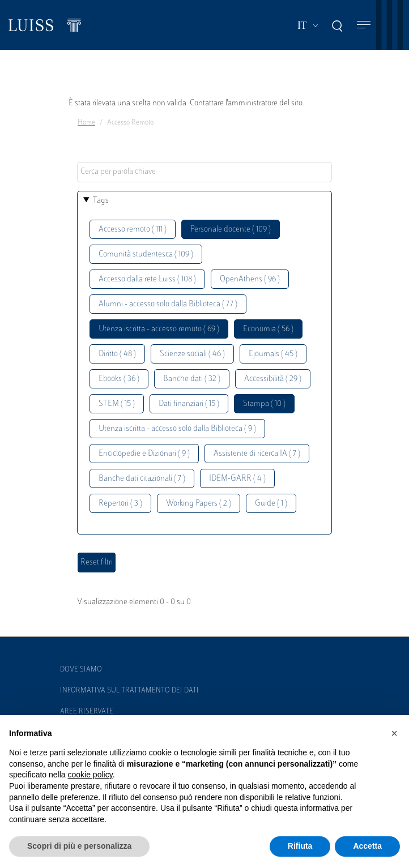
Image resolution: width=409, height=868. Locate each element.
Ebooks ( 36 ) (119, 379)
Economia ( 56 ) (268, 329)
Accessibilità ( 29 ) (273, 379)
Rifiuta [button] (300, 846)
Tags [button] (101, 201)
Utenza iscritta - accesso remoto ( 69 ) (159, 329)
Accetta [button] (367, 846)
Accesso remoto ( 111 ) (133, 230)
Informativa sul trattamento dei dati (129, 691)
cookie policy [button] (90, 775)
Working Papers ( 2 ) (199, 504)
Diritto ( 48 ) (117, 354)
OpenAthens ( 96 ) (250, 279)
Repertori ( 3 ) (120, 504)
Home (86, 123)
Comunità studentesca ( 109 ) (146, 255)
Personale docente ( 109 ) (231, 230)
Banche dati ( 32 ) (192, 379)
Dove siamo (81, 670)
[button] (394, 733)
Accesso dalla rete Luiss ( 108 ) (147, 279)
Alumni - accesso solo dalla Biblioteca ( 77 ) (168, 304)
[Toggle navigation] (364, 25)
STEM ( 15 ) (117, 404)
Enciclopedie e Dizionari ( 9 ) (144, 454)
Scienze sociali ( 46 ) (192, 354)
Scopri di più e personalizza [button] (79, 846)
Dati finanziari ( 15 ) (189, 404)
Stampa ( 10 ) (264, 404)
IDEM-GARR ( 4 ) (237, 479)
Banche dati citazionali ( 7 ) (142, 479)
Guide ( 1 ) (271, 504)
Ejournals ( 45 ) (273, 354)
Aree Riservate (87, 712)
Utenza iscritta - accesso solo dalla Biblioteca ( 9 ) (177, 429)
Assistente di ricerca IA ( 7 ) (257, 454)
